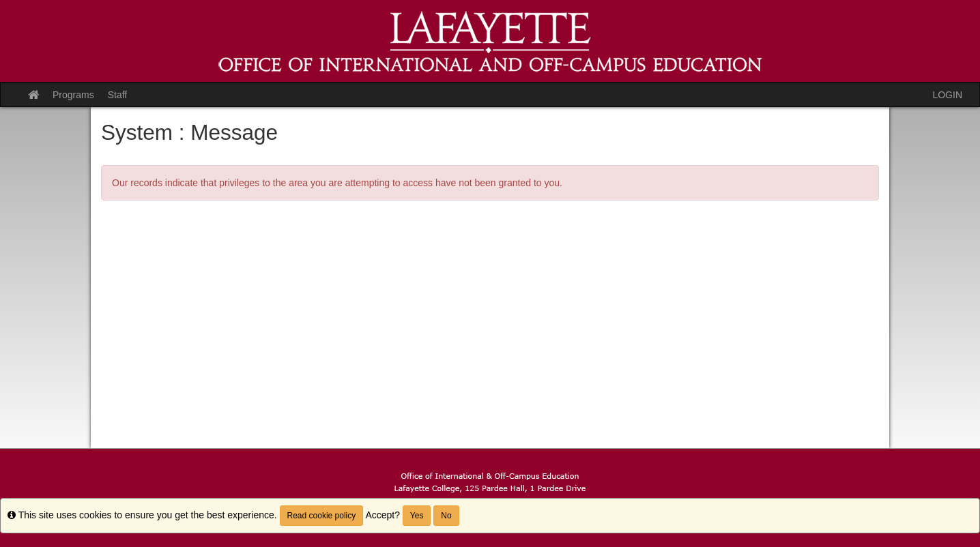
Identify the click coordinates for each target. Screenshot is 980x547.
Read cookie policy (322, 516)
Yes (417, 516)
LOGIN (947, 95)
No (446, 516)
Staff (118, 95)
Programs (73, 95)
